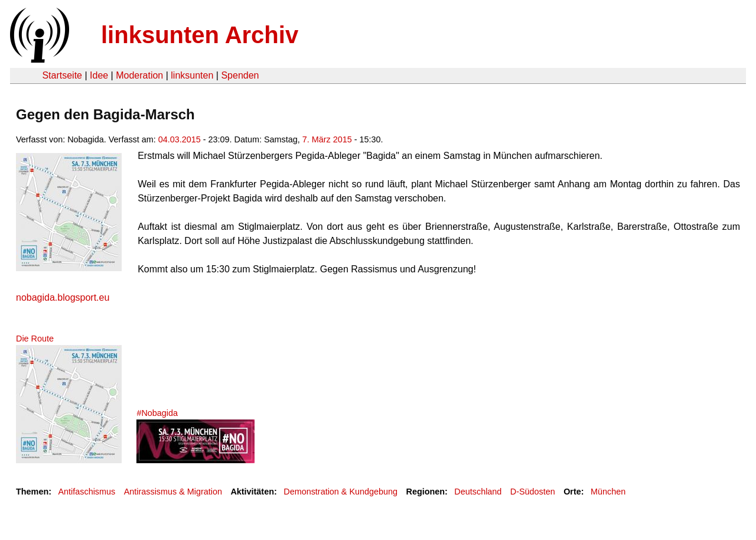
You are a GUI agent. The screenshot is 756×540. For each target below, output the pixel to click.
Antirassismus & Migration (173, 492)
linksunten (192, 75)
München (608, 492)
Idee (99, 75)
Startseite (62, 75)
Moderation (139, 75)
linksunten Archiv (200, 35)
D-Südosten (533, 492)
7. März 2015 (327, 139)
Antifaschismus (87, 492)
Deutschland (478, 492)
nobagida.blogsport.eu (63, 297)
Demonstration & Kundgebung (340, 492)
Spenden (240, 75)
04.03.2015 (180, 139)
